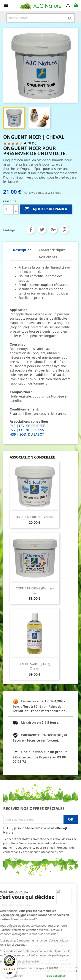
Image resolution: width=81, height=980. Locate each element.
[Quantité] (8, 209)
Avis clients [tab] (48, 257)
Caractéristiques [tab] (52, 250)
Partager (31, 230)
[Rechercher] (40, 18)
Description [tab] (22, 250)
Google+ (53, 230)
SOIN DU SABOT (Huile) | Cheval (35, 666)
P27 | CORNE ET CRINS (27, 430)
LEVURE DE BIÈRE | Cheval (35, 517)
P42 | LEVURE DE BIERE (27, 426)
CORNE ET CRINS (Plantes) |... (35, 590)
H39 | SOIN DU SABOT (27, 434)
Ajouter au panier (46, 209)
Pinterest (64, 230)
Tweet (42, 230)
